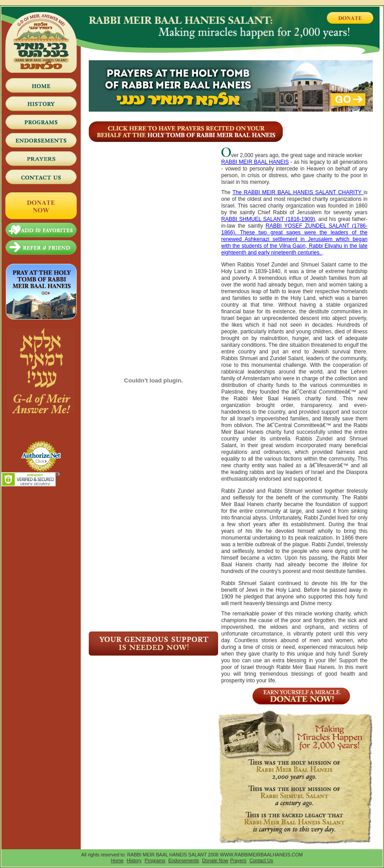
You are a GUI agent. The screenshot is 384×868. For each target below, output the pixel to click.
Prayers (238, 860)
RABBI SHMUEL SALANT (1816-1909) (268, 219)
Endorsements (184, 860)
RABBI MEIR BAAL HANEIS (255, 162)
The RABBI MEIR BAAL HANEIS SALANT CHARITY (298, 192)
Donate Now (215, 860)
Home (117, 860)
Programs (155, 860)
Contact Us (262, 860)
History (134, 860)
